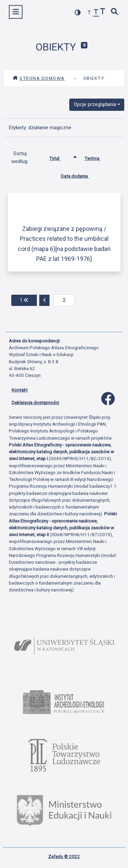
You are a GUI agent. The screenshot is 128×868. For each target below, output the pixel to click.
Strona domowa (39, 78)
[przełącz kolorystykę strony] (78, 12)
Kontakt (20, 390)
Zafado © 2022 (64, 856)
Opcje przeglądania (95, 104)
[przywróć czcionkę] (96, 13)
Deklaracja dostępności (35, 402)
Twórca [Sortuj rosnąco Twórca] (97, 157)
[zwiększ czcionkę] (103, 12)
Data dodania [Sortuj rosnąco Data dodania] (80, 175)
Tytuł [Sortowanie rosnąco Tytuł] (60, 157)
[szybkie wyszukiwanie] (115, 12)
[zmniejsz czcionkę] (89, 13)
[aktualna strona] (64, 300)
